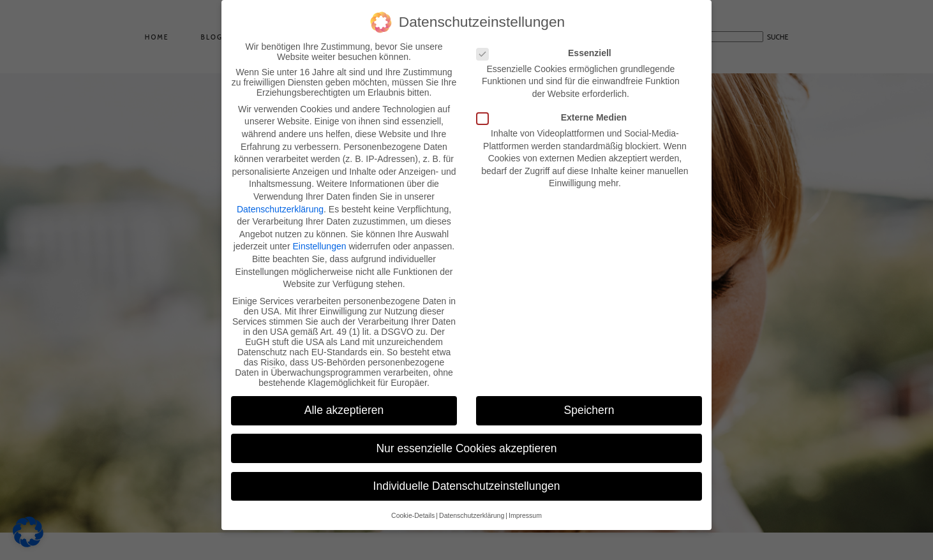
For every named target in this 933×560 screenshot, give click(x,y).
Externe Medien (556, 117)
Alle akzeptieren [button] (344, 410)
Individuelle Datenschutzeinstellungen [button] (467, 486)
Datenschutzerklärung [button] (472, 515)
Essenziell (548, 53)
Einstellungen (319, 246)
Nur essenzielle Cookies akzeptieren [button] (466, 448)
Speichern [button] (589, 410)
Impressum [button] (525, 515)
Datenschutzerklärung (280, 209)
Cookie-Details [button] (413, 515)
